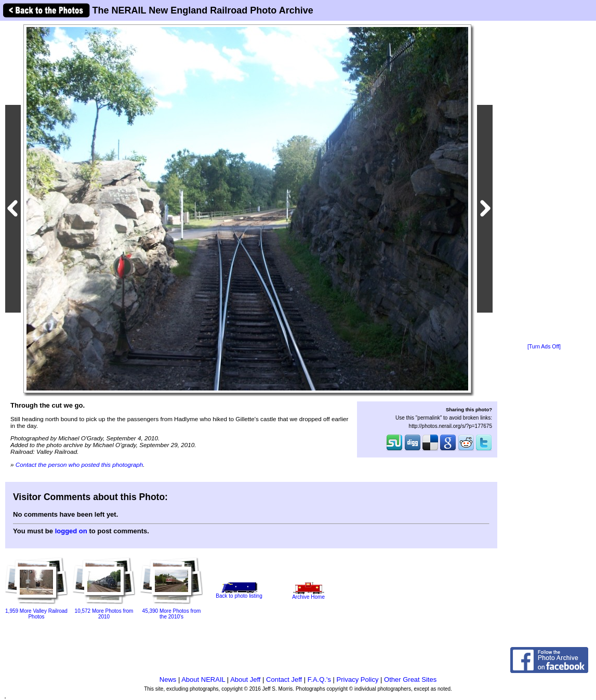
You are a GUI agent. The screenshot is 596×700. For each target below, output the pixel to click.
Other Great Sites (410, 679)
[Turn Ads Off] (544, 347)
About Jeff (245, 679)
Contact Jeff (284, 679)
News (168, 679)
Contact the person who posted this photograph (80, 465)
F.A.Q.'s (319, 679)
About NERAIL (203, 679)
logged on (71, 531)
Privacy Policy (358, 679)
